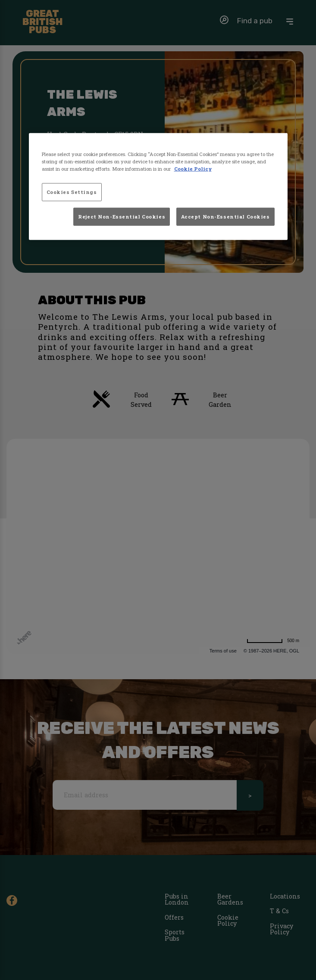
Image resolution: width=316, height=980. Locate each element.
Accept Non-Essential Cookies (225, 216)
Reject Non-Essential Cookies (122, 216)
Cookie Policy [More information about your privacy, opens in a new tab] (193, 169)
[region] (158, 187)
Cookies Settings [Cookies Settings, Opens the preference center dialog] (72, 192)
